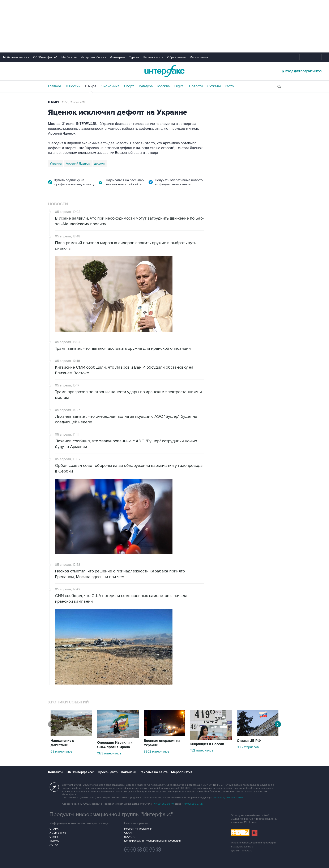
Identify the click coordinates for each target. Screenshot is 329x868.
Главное (55, 86)
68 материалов (61, 751)
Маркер (54, 841)
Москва (164, 86)
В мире (91, 86)
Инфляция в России (207, 744)
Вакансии (129, 772)
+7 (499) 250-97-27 (193, 804)
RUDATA (129, 837)
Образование (176, 57)
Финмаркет (118, 57)
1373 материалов (109, 753)
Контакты (56, 772)
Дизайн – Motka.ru (242, 851)
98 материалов (248, 747)
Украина (56, 164)
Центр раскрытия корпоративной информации (152, 841)
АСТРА (54, 845)
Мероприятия (199, 57)
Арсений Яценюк (78, 164)
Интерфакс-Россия (93, 57)
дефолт (100, 164)
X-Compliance (58, 833)
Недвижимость (153, 57)
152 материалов (202, 750)
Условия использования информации (253, 843)
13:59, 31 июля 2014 (74, 102)
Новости (196, 86)
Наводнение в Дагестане (62, 743)
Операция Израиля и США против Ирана (115, 745)
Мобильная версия (16, 57)
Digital (179, 86)
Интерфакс (164, 71)
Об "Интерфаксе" (45, 57)
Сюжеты (214, 86)
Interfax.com (69, 57)
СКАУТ (54, 837)
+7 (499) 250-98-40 (163, 804)
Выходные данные (242, 847)
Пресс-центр (108, 772)
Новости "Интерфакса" (138, 829)
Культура (146, 86)
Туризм (134, 57)
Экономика (110, 86)
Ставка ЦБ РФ (249, 741)
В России (73, 86)
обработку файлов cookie (228, 798)
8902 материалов (157, 751)
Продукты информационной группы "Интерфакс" (111, 814)
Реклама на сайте (154, 772)
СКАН (128, 833)
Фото (230, 86)
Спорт (129, 86)
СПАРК (54, 829)
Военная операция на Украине (162, 743)
